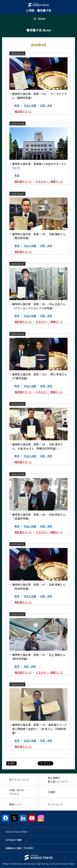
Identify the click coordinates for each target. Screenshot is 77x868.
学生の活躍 (30, 105)
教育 (17, 105)
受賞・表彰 (46, 105)
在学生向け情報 (14, 840)
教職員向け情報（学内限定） (20, 848)
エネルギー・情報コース (49, 181)
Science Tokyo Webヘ (17, 832)
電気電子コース (23, 111)
